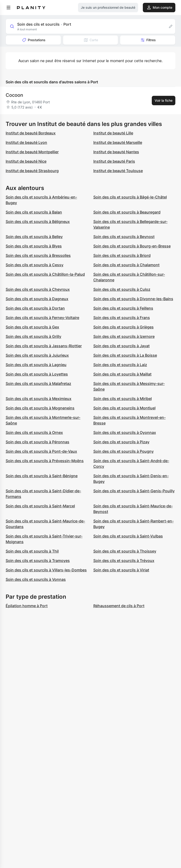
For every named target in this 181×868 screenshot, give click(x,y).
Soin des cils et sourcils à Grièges (123, 327)
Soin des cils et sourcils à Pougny (123, 451)
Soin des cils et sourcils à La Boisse (125, 355)
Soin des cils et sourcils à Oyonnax (125, 432)
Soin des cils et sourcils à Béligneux (38, 222)
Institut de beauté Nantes (116, 152)
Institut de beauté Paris (114, 161)
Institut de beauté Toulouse (118, 171)
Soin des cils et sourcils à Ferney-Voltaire (42, 318)
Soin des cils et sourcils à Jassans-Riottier (44, 346)
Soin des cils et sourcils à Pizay (121, 442)
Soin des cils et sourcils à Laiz (120, 365)
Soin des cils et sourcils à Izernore (124, 336)
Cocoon (14, 95)
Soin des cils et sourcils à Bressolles (38, 255)
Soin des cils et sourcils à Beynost (124, 237)
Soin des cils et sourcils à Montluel (124, 408)
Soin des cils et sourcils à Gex (32, 327)
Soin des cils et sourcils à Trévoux (124, 561)
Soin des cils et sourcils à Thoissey (125, 551)
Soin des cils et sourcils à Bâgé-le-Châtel (130, 197)
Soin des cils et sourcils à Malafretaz (38, 384)
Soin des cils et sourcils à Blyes (34, 246)
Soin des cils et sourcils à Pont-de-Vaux (41, 451)
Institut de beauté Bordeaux (31, 133)
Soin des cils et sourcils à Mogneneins (40, 408)
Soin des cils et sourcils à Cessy (35, 265)
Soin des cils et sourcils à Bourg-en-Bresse (132, 246)
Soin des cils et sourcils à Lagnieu (36, 365)
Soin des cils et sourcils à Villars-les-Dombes (46, 570)
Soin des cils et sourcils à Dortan (35, 308)
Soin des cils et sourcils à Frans (122, 318)
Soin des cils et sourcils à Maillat (122, 374)
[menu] (8, 8)
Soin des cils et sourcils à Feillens (123, 308)
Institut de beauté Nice (26, 161)
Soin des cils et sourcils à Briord (122, 255)
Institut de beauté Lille (113, 133)
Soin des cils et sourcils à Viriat (121, 570)
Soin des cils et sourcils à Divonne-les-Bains (133, 299)
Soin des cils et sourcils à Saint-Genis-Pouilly (134, 491)
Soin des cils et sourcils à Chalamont (126, 265)
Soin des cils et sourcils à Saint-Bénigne (42, 476)
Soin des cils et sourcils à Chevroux (38, 289)
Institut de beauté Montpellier (32, 152)
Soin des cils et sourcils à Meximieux (39, 399)
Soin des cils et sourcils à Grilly (33, 336)
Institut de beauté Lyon (26, 142)
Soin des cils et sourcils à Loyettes (37, 374)
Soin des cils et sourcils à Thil (32, 551)
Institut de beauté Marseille (118, 142)
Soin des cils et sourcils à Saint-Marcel (40, 506)
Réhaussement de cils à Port (119, 606)
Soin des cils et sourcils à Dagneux (37, 299)
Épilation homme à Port (27, 606)
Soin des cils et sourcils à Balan (34, 212)
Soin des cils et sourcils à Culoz (122, 289)
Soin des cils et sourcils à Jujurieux (37, 355)
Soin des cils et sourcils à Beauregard (127, 212)
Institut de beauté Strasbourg (32, 171)
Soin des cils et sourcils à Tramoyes (38, 561)
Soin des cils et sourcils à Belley (34, 237)
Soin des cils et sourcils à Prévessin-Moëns (45, 461)
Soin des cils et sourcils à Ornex (34, 432)
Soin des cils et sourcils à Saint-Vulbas (128, 536)
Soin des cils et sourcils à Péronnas (37, 442)
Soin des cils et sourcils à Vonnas (36, 579)
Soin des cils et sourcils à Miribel (123, 399)
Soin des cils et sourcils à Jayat (121, 346)
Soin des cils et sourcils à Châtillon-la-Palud (45, 274)
